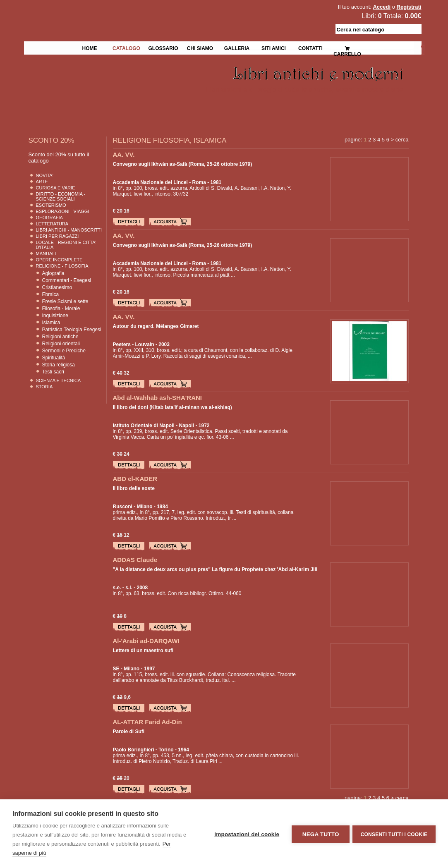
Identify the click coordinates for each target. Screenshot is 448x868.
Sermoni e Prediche (64, 351)
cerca (402, 140)
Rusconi (123, 507)
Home (90, 48)
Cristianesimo (57, 287)
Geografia (49, 218)
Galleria (237, 48)
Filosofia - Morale (61, 308)
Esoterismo (51, 205)
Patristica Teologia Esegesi (72, 330)
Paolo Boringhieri (134, 750)
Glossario (163, 48)
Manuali (46, 253)
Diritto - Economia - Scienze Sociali (61, 196)
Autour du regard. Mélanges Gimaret (156, 326)
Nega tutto (319, 834)
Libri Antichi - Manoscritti (69, 230)
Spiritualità (54, 358)
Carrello (347, 48)
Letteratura (52, 224)
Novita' (45, 175)
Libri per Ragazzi (57, 236)
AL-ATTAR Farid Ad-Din (147, 722)
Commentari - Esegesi (67, 280)
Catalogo (126, 48)
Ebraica (51, 294)
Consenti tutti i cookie (394, 834)
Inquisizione (55, 316)
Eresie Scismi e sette (65, 301)
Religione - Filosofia (62, 266)
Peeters (122, 344)
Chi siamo (200, 48)
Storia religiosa (59, 365)
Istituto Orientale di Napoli (144, 426)
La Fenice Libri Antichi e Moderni (96, 12)
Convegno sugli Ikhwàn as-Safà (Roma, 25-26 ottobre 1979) (183, 164)
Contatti (310, 48)
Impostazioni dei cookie (246, 834)
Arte (42, 182)
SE (116, 669)
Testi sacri (53, 372)
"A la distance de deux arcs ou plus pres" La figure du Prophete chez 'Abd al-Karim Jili (215, 569)
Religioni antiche (60, 337)
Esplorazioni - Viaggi (63, 211)
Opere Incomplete (59, 260)
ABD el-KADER (135, 479)
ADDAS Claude (135, 560)
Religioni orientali (61, 344)
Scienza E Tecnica (59, 380)
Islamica (51, 323)
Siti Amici (274, 48)
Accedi (382, 7)
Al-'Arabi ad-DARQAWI (146, 641)
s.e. (117, 588)
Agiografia (53, 273)
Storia (44, 387)
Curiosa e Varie (56, 188)
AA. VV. (124, 154)
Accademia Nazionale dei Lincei (150, 182)
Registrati (409, 7)
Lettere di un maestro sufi (143, 650)
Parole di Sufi (129, 732)
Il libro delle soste (134, 488)
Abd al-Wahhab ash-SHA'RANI (158, 398)
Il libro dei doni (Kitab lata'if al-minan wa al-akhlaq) (172, 407)
